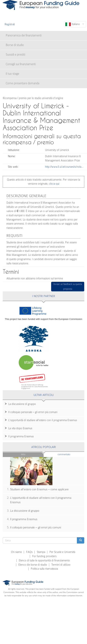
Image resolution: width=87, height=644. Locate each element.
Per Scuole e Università (62, 552)
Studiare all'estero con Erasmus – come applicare (39, 489)
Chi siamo (16, 552)
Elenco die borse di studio (33, 565)
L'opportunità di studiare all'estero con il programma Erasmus (43, 420)
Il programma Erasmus (21, 436)
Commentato (71, 454)
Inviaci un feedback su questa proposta (68, 286)
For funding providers (44, 556)
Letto (23, 454)
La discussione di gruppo (22, 404)
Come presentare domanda (23, 83)
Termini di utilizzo (61, 565)
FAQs (29, 552)
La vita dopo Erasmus (20, 428)
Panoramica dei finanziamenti (24, 35)
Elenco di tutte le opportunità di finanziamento (44, 560)
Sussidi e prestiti (15, 55)
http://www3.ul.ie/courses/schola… (64, 167)
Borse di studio (15, 45)
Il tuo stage (12, 74)
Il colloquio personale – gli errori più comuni (33, 412)
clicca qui (54, 184)
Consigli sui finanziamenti (21, 64)
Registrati (10, 24)
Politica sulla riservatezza (44, 569)
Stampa (41, 552)
